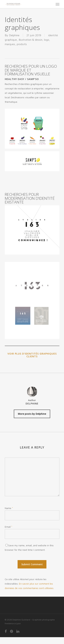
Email (9, 527)
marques (10, 44)
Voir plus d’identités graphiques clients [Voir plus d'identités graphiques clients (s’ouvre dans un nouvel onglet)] (32, 355)
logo (47, 40)
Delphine (14, 35)
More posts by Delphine (32, 414)
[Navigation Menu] (58, 4)
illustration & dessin (30, 40)
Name (9, 508)
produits (22, 44)
